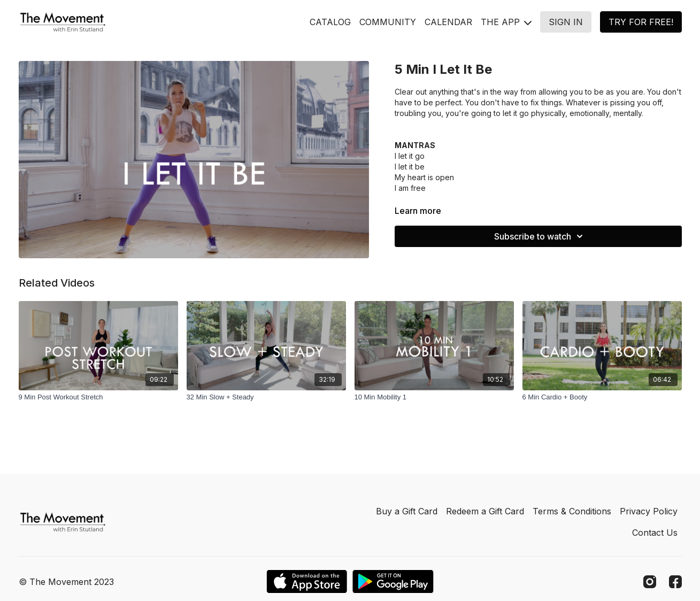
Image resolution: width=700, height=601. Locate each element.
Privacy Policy (649, 511)
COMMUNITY (388, 22)
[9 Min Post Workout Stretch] (98, 397)
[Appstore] (307, 581)
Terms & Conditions (572, 511)
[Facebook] (675, 582)
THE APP (506, 22)
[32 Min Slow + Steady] (266, 397)
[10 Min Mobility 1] (434, 397)
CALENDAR (448, 22)
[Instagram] (650, 582)
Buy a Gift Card (407, 511)
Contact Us (655, 533)
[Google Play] (393, 581)
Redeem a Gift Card (485, 511)
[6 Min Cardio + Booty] (602, 397)
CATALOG (330, 22)
